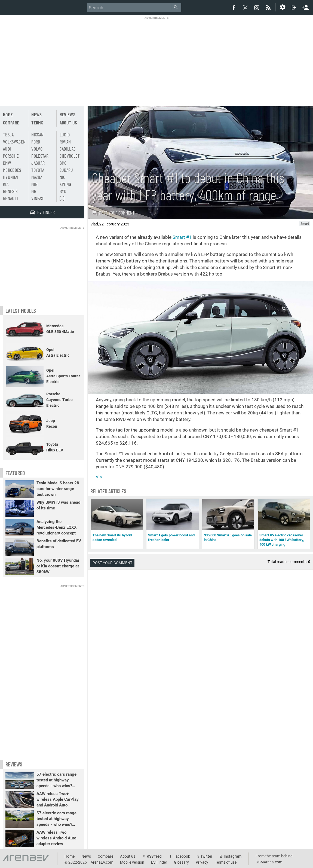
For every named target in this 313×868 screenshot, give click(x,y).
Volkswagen (14, 142)
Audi (7, 149)
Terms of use (226, 862)
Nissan (37, 135)
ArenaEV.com (102, 862)
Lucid (65, 135)
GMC (63, 163)
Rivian (65, 142)
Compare (11, 123)
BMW (7, 163)
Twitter (206, 856)
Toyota (38, 170)
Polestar (40, 156)
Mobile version (132, 862)
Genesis (10, 191)
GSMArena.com (269, 862)
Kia (6, 184)
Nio (63, 177)
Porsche (11, 156)
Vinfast (38, 198)
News (36, 114)
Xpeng (65, 184)
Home (8, 114)
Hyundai (11, 177)
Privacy (202, 862)
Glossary (181, 862)
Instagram (233, 856)
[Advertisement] (156, 58)
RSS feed (154, 856)
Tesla (8, 135)
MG (34, 191)
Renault (11, 198)
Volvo (37, 149)
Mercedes (12, 170)
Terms (37, 123)
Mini (35, 184)
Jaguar (38, 163)
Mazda (37, 177)
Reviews (67, 114)
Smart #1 (182, 237)
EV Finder (159, 862)
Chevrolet (70, 156)
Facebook (182, 856)
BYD (63, 191)
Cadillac (68, 149)
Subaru (66, 170)
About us (68, 123)
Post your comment (113, 213)
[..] (62, 198)
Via (99, 477)
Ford (36, 142)
